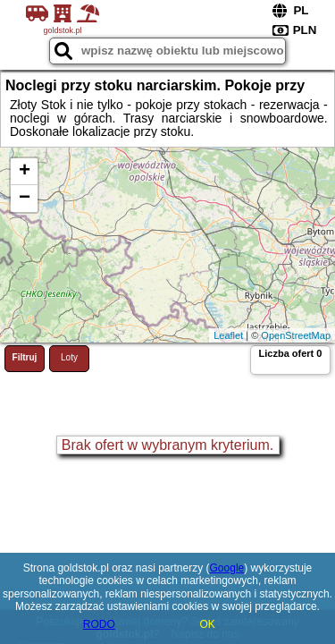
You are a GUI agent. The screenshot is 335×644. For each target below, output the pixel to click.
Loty (69, 357)
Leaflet (228, 335)
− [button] (25, 199)
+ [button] (25, 172)
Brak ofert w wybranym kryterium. (167, 445)
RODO (99, 624)
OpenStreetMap (296, 335)
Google (227, 568)
